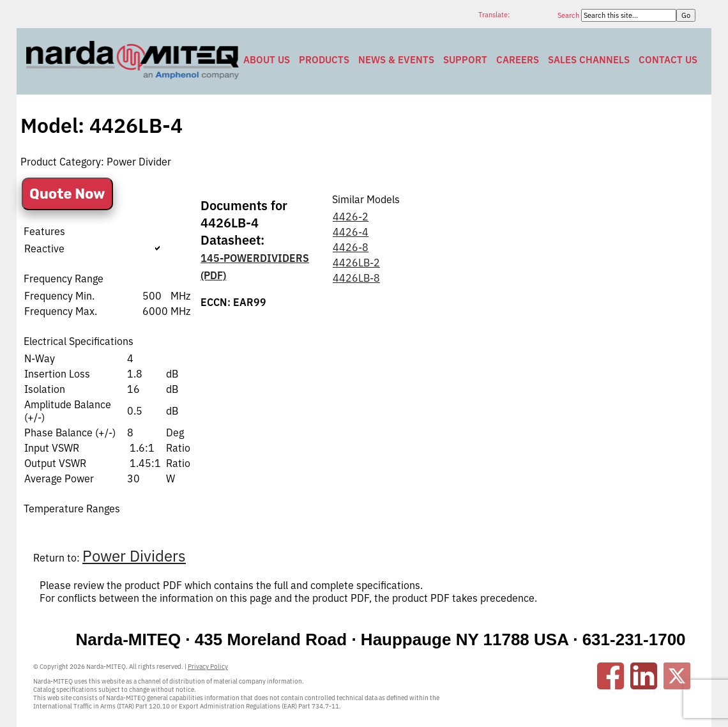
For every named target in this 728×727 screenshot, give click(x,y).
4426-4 (351, 232)
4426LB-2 (356, 263)
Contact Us (668, 60)
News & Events (396, 60)
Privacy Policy (208, 667)
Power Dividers (134, 556)
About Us (267, 60)
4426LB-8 (356, 278)
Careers (518, 60)
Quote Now (67, 194)
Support (465, 60)
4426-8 (351, 247)
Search (569, 15)
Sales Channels (589, 60)
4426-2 (351, 217)
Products (324, 60)
